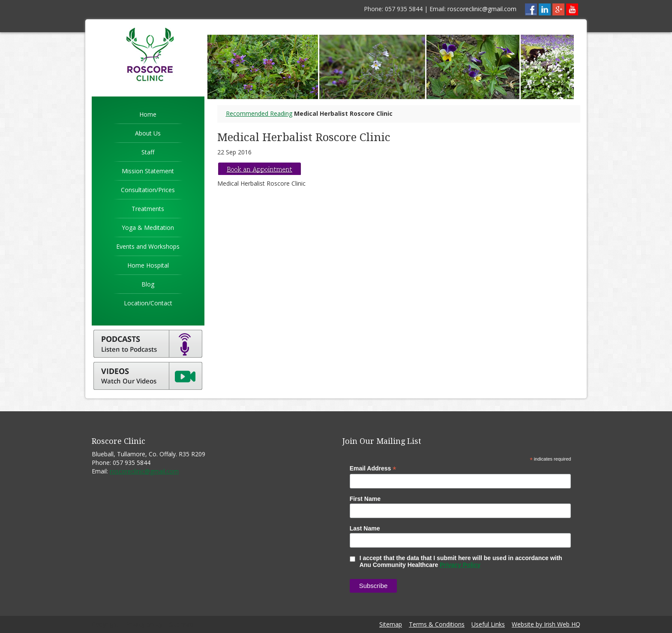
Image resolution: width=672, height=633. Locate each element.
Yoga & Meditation (148, 228)
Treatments (148, 209)
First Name (365, 499)
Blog (148, 284)
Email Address (373, 469)
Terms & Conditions (437, 624)
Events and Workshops (148, 246)
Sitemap (391, 624)
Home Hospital (148, 265)
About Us (148, 133)
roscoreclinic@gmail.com (482, 9)
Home (148, 114)
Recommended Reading (259, 113)
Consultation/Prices (148, 190)
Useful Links (488, 624)
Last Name (365, 528)
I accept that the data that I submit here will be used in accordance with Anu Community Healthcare (456, 561)
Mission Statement (148, 171)
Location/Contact (148, 303)
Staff (148, 152)
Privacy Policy (460, 565)
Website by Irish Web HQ (546, 624)
